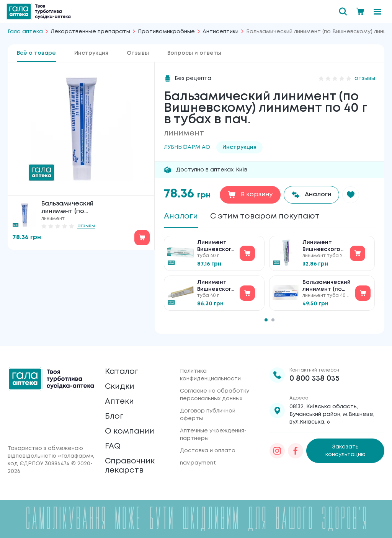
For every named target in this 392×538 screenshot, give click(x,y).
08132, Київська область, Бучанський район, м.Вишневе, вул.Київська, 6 (332, 414)
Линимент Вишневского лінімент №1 (216, 247)
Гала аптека (25, 32)
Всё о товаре (36, 53)
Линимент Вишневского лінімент (216, 286)
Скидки (120, 387)
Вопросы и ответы (194, 53)
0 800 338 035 (314, 379)
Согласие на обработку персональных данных (215, 395)
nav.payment (198, 463)
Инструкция (91, 53)
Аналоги (181, 216)
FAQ (113, 446)
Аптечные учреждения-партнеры (213, 435)
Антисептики (220, 32)
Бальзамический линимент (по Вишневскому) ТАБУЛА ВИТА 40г (327, 286)
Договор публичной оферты (208, 415)
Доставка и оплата (208, 451)
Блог (114, 417)
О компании (130, 431)
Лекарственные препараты (90, 32)
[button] (351, 195)
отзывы (86, 226)
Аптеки (119, 402)
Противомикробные (166, 32)
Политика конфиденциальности (210, 375)
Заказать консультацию (345, 451)
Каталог (122, 372)
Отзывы (138, 53)
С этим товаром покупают (265, 216)
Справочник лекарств (130, 466)
